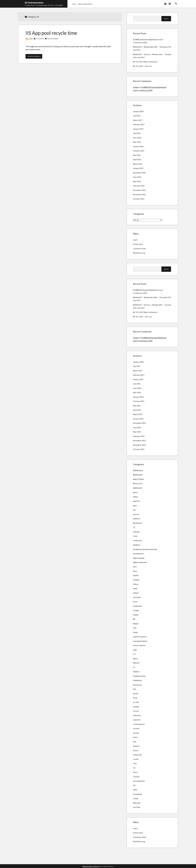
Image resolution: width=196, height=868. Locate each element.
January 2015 (138, 168)
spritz (135, 737)
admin (31, 39)
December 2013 (139, 190)
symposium (137, 755)
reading (136, 707)
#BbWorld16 (138, 470)
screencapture (139, 724)
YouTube (137, 807)
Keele (135, 632)
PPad (135, 698)
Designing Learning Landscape (145, 549)
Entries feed (138, 244)
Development (138, 554)
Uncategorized (139, 781)
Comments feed (139, 249)
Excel (135, 602)
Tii (134, 768)
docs (135, 567)
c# (134, 527)
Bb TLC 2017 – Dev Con (142, 66)
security (136, 728)
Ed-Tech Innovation (34, 3)
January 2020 (138, 111)
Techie (136, 759)
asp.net (136, 514)
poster (136, 694)
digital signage (139, 558)
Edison (136, 584)
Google (136, 610)
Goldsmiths (138, 606)
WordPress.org (139, 253)
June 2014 (137, 177)
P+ (134, 667)
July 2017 (137, 116)
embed (136, 593)
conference (138, 540)
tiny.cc (136, 772)
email (135, 589)
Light (135, 650)
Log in (135, 240)
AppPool (136, 501)
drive (135, 571)
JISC (135, 628)
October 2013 (139, 199)
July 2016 (137, 133)
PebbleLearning (139, 676)
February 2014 (139, 186)
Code (135, 536)
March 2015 (138, 164)
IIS (134, 619)
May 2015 (137, 155)
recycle (136, 711)
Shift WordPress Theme (91, 866)
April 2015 (137, 159)
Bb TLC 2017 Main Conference (145, 62)
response (137, 720)
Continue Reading (35, 57)
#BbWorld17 (138, 475)
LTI (134, 654)
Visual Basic (138, 794)
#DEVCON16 (138, 479)
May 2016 (137, 142)
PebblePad (137, 680)
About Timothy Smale (85, 4)
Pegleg (136, 87)
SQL (135, 742)
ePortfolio (137, 597)
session (136, 733)
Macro (135, 659)
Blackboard (137, 523)
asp (134, 510)
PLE (135, 689)
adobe (135, 497)
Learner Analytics (140, 637)
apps (135, 505)
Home (74, 4)
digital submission (140, 562)
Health (136, 615)
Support (136, 746)
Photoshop (137, 685)
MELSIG (136, 663)
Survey (136, 750)
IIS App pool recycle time (51, 33)
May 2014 (137, 181)
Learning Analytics (140, 641)
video (135, 790)
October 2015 (139, 151)
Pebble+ (136, 672)
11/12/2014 (40, 39)
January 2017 (138, 129)
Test (135, 763)
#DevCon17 (138, 484)
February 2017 (139, 124)
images (136, 624)
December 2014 (139, 173)
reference (137, 715)
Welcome (137, 803)
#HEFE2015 (138, 488)
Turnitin (136, 777)
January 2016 (138, 146)
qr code (136, 702)
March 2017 (138, 120)
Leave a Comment (53, 39)
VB (134, 785)
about (135, 492)
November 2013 (139, 194)
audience (137, 519)
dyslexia (136, 580)
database (137, 545)
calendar (136, 532)
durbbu (136, 575)
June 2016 (137, 138)
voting (136, 798)
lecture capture (139, 645)
